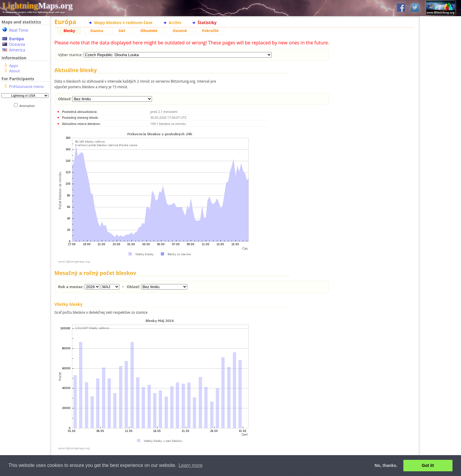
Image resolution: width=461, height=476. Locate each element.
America (17, 50)
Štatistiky (207, 22)
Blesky (69, 31)
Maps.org (37, 6)
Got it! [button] (428, 465)
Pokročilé (210, 31)
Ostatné (180, 31)
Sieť (122, 31)
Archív (175, 22)
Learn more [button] (191, 465)
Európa (16, 39)
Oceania (17, 44)
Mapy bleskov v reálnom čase (123, 22)
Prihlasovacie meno (26, 86)
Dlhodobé (149, 31)
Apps (14, 66)
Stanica (97, 31)
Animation (28, 106)
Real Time (19, 30)
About (15, 71)
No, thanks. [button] (386, 465)
